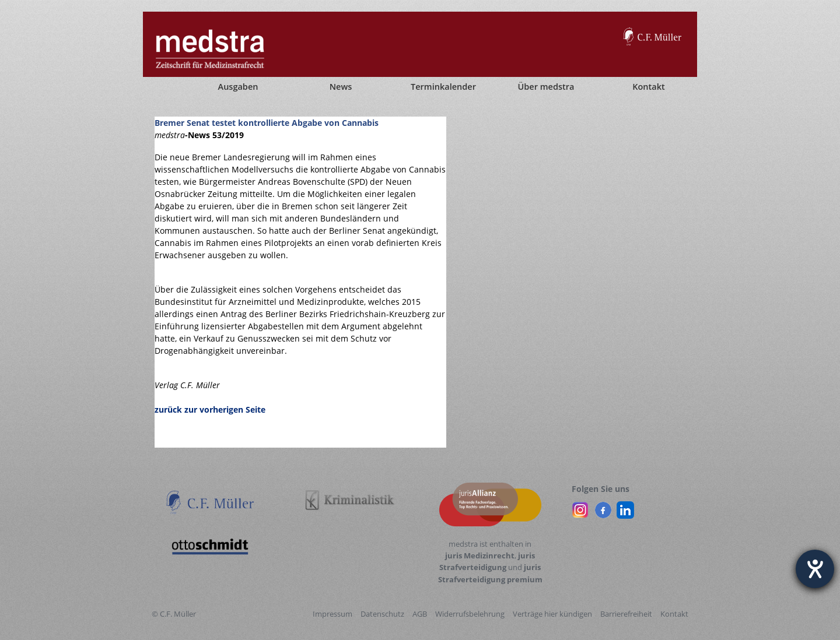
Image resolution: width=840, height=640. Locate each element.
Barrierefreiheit (626, 614)
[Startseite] (163, 87)
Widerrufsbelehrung (470, 614)
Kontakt (674, 614)
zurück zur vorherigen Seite (210, 409)
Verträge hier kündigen (552, 614)
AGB (420, 614)
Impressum (332, 614)
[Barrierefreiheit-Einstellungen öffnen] (815, 569)
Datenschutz (382, 614)
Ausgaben (238, 87)
